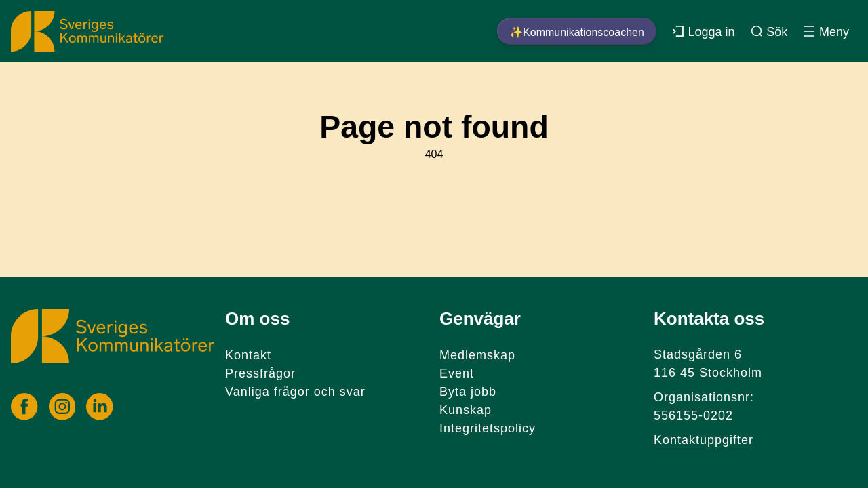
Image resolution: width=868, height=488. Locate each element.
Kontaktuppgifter (704, 440)
